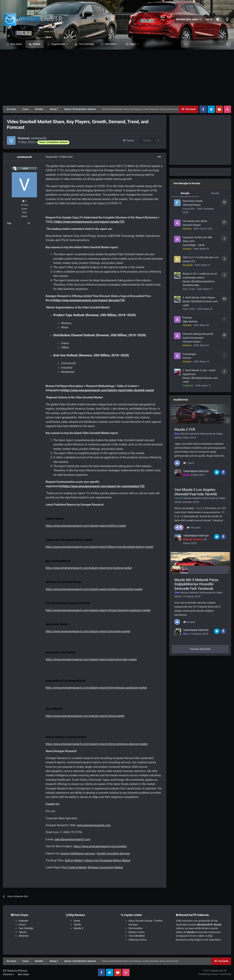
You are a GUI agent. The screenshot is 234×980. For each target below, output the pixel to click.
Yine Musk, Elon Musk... (196, 221)
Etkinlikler (111, 44)
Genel (77, 921)
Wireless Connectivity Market (106, 867)
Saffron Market (74, 860)
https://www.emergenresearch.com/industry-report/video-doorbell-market (109, 390)
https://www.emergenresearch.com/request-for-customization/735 (104, 486)
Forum (36, 44)
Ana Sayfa (16, 44)
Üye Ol (209, 19)
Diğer (133, 44)
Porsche (187, 358)
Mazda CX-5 (189, 261)
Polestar (187, 318)
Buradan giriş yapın (189, 19)
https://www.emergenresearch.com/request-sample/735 (90, 222)
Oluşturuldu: (59, 157)
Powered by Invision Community (215, 974)
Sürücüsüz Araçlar (193, 201)
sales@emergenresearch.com (72, 839)
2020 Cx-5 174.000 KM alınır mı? (201, 257)
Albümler (24, 936)
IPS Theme (9, 971)
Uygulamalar (58, 44)
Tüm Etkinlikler (137, 936)
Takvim (23, 932)
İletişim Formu (137, 932)
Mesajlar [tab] (185, 193)
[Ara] (202, 44)
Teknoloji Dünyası (192, 205)
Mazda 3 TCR (185, 429)
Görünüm (9, 974)
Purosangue (189, 354)
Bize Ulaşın (23, 974)
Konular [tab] (215, 193)
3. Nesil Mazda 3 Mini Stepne (199, 297)
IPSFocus (22, 971)
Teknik (77, 925)
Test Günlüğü (86, 44)
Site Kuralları (136, 928)
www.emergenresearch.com (94, 825)
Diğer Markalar (190, 322)
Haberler (23, 921)
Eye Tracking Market (75, 867)
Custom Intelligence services (77, 853)
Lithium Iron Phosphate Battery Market (107, 860)
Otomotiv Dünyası (192, 225)
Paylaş (128, 140)
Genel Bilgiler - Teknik (193, 245)
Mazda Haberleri (190, 434)
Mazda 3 (79, 928)
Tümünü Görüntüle (200, 649)
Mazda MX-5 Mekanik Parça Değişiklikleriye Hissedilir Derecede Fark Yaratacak (196, 584)
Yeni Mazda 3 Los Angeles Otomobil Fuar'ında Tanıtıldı (196, 492)
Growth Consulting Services (113, 853)
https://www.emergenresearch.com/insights (100, 846)
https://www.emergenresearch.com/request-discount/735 (90, 300)
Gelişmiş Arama (137, 940)
